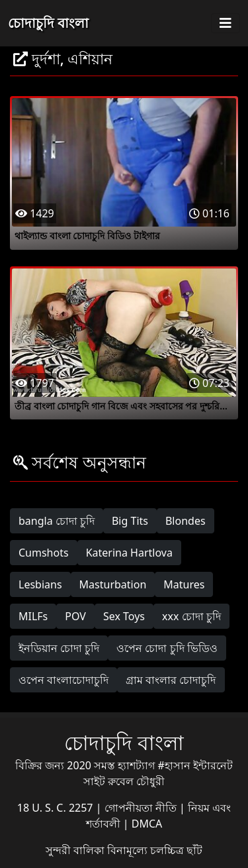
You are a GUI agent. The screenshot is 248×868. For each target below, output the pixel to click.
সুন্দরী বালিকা (76, 850)
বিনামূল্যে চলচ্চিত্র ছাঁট (155, 850)
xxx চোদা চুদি (191, 616)
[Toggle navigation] (226, 23)
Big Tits (130, 521)
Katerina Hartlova (129, 553)
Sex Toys (124, 616)
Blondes (186, 521)
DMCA (147, 824)
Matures (184, 584)
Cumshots (44, 553)
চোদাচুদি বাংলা (48, 23)
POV (75, 616)
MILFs (33, 616)
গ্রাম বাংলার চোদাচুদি (171, 680)
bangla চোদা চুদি (57, 521)
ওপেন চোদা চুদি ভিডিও (167, 648)
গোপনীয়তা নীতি (142, 808)
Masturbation (113, 584)
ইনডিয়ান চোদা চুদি (59, 648)
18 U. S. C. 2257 (57, 808)
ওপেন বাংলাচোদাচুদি (63, 680)
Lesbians (40, 584)
